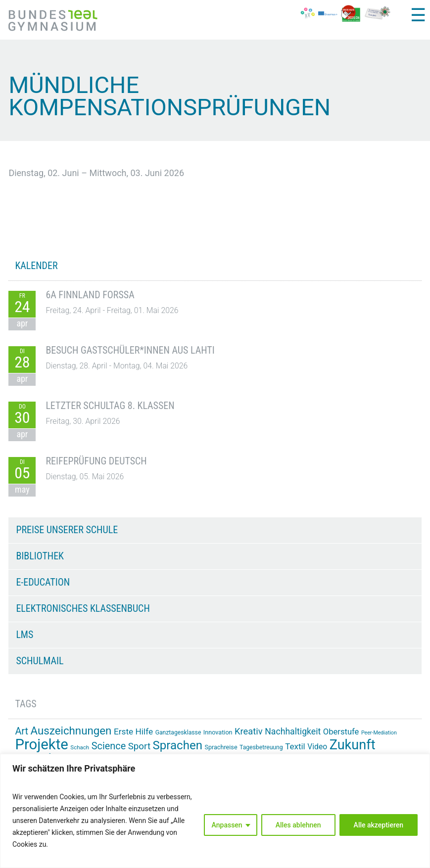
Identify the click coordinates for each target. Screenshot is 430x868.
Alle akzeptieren (379, 825)
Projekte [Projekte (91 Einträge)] (41, 744)
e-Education (43, 582)
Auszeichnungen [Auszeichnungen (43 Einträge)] (71, 731)
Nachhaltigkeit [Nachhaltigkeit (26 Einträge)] (293, 731)
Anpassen (227, 825)
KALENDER (36, 266)
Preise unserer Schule (67, 530)
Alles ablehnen (298, 825)
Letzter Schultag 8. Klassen (110, 406)
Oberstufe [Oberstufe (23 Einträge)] (341, 732)
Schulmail (40, 661)
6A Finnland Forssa (90, 295)
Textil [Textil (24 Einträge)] (295, 746)
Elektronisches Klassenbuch (83, 608)
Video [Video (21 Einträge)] (317, 747)
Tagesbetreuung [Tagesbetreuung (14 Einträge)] (261, 747)
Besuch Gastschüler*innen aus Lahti (130, 350)
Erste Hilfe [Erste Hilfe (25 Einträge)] (133, 731)
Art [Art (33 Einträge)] (22, 731)
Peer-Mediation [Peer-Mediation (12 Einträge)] (379, 733)
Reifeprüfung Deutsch (96, 461)
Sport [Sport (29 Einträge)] (139, 746)
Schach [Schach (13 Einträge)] (80, 747)
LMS (24, 635)
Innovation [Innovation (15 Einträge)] (218, 732)
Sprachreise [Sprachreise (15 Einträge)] (221, 747)
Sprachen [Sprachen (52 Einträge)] (178, 745)
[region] (215, 811)
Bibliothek (40, 556)
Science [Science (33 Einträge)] (109, 746)
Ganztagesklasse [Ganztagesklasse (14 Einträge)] (178, 732)
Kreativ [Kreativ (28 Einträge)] (249, 731)
